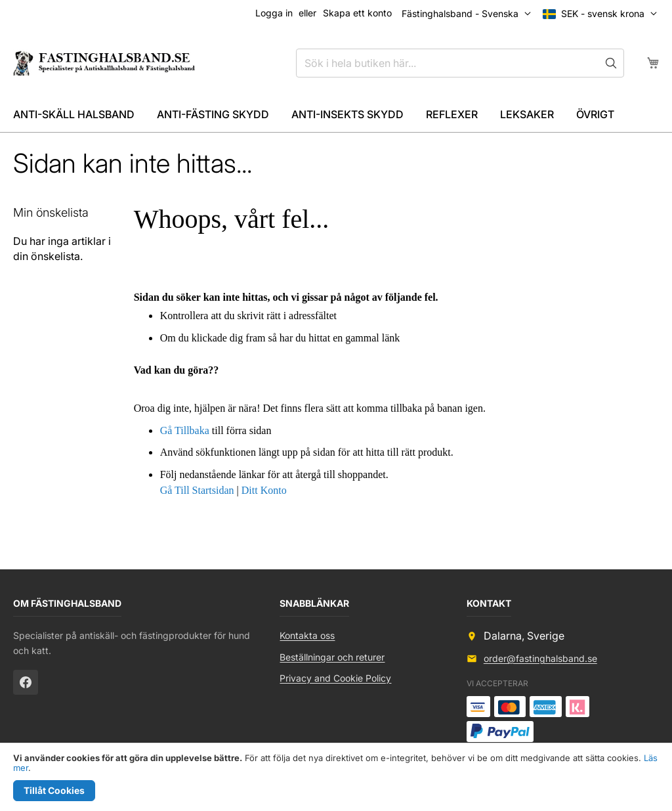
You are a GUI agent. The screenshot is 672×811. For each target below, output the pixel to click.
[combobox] (460, 63)
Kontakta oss (307, 635)
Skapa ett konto (357, 13)
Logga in (274, 13)
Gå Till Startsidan (197, 490)
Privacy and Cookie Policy (335, 678)
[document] (336, 777)
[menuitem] (74, 115)
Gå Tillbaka (185, 430)
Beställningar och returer (332, 657)
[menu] (336, 115)
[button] (603, 14)
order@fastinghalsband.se (540, 658)
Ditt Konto (264, 490)
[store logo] (103, 62)
